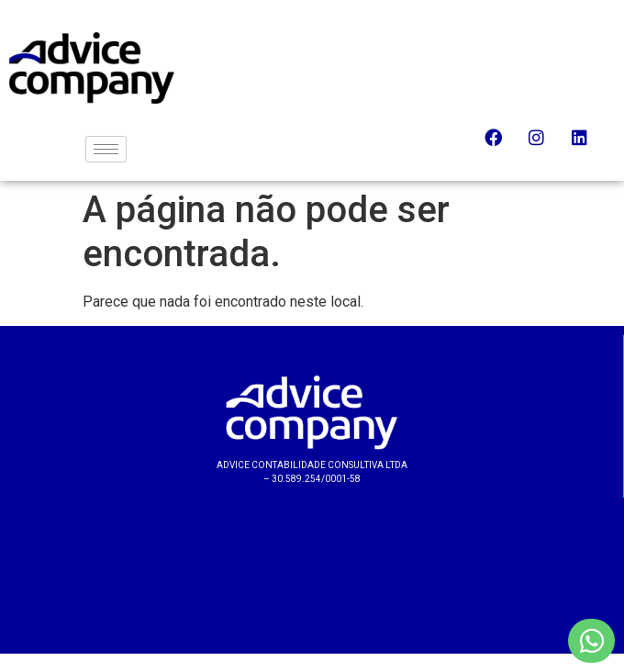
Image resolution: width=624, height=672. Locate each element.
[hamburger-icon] (106, 149)
